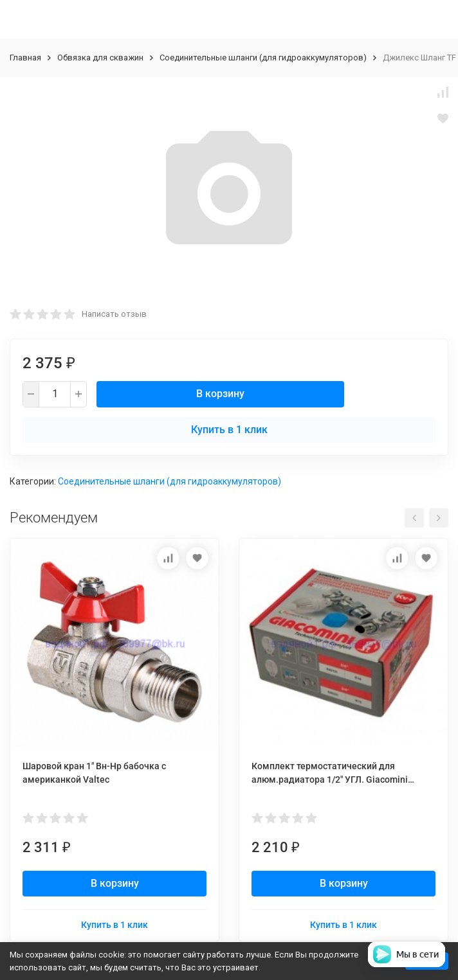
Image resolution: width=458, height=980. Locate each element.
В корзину (220, 394)
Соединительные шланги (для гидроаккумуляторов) (263, 58)
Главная (25, 58)
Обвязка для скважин (100, 58)
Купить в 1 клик (229, 430)
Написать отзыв (114, 314)
